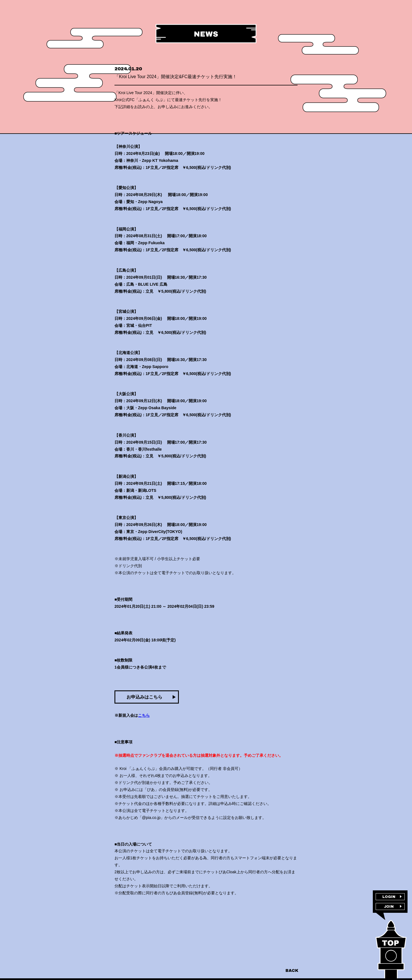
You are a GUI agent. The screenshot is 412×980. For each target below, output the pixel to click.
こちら (144, 728)
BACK (292, 970)
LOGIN (389, 898)
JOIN (389, 909)
